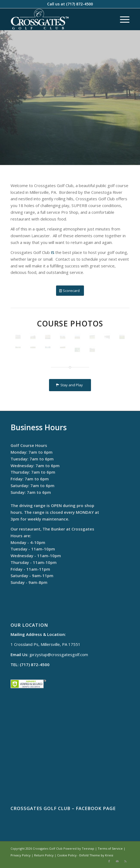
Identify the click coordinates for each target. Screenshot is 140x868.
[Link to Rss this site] (125, 861)
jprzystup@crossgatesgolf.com (59, 655)
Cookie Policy (67, 855)
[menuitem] (122, 19)
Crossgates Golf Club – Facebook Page (63, 808)
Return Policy (44, 855)
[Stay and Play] (70, 385)
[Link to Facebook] (109, 861)
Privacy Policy (21, 855)
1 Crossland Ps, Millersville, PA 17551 (45, 644)
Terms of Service (110, 848)
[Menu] (122, 19)
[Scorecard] (70, 291)
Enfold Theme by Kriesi (96, 855)
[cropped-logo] (58, 19)
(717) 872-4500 (79, 4)
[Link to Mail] (117, 861)
